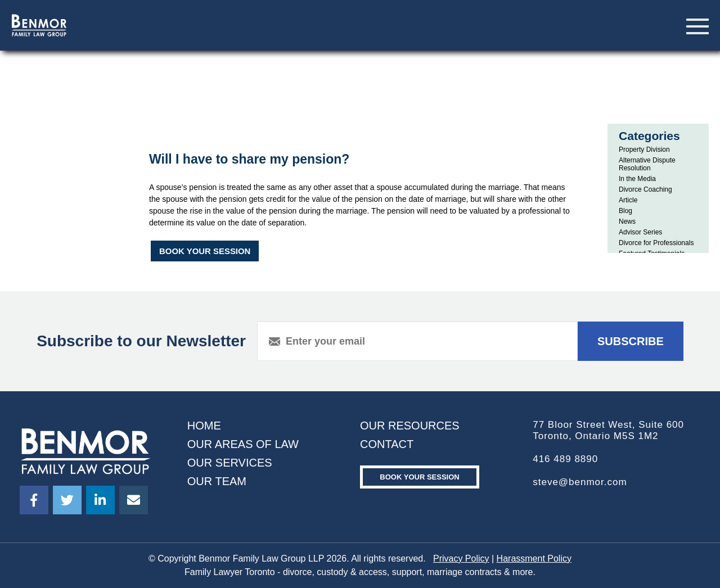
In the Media (637, 179)
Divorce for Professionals (656, 243)
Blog (625, 211)
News (627, 221)
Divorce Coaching (645, 189)
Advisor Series (640, 232)
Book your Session (419, 477)
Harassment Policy (534, 558)
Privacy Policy (461, 558)
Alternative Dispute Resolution (647, 164)
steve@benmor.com (580, 482)
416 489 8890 (565, 459)
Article (628, 200)
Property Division (644, 150)
